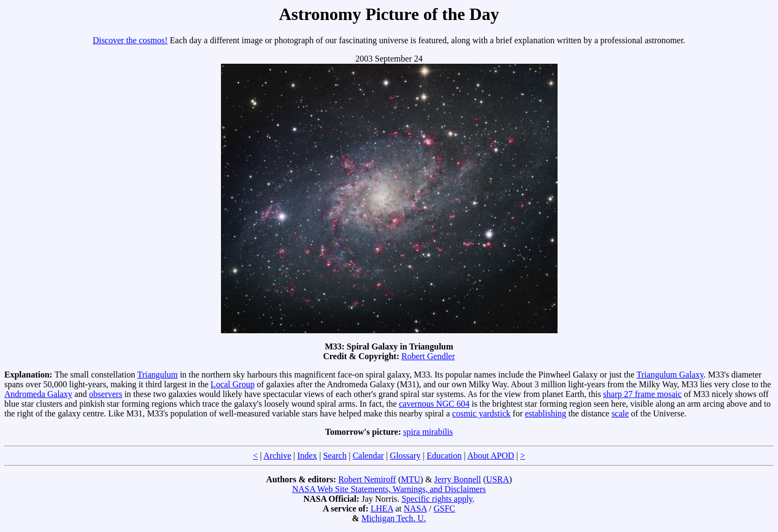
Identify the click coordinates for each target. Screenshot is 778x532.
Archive (278, 456)
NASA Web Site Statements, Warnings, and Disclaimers (389, 489)
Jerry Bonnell (458, 479)
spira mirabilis (428, 432)
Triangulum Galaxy (670, 375)
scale (620, 413)
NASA (415, 509)
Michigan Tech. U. (394, 518)
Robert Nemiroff (367, 479)
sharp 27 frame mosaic (642, 394)
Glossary (405, 456)
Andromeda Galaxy (38, 394)
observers (106, 394)
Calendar (368, 456)
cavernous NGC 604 (434, 404)
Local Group (233, 384)
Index (307, 456)
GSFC (444, 509)
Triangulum (157, 375)
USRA (498, 479)
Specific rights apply (437, 499)
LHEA (382, 509)
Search (335, 456)
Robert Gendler (428, 356)
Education (444, 456)
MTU (411, 479)
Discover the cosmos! (130, 40)
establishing (545, 413)
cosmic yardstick (481, 413)
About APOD (491, 456)
